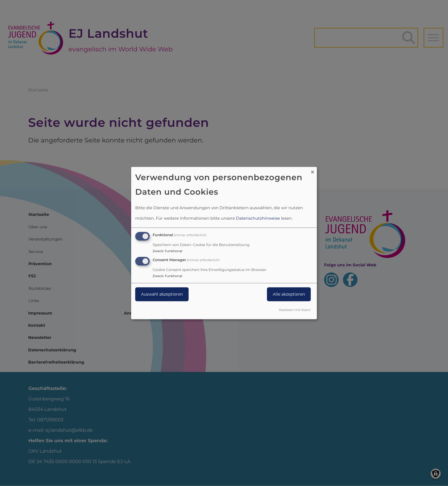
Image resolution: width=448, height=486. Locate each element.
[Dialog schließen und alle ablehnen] (312, 170)
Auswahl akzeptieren (162, 294)
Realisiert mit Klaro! (295, 310)
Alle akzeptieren (289, 294)
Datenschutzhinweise (258, 218)
